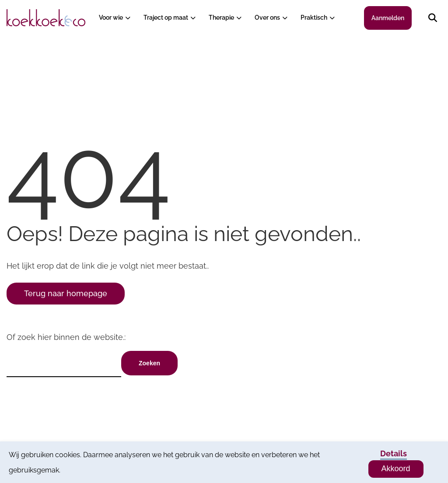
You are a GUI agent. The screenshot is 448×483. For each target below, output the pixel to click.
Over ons (267, 17)
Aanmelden (388, 18)
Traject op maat (166, 17)
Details (394, 453)
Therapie (221, 17)
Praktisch (314, 17)
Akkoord (396, 469)
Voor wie (111, 17)
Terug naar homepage (66, 293)
